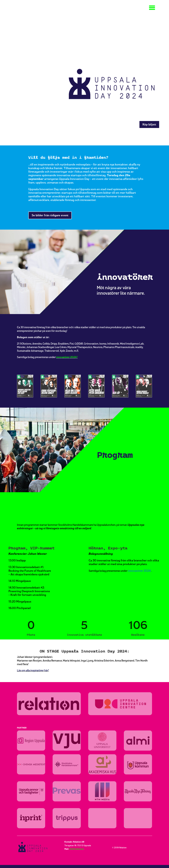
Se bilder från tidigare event (50, 215)
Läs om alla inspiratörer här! (33, 670)
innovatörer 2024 (66, 357)
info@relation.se (77, 849)
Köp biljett (149, 124)
